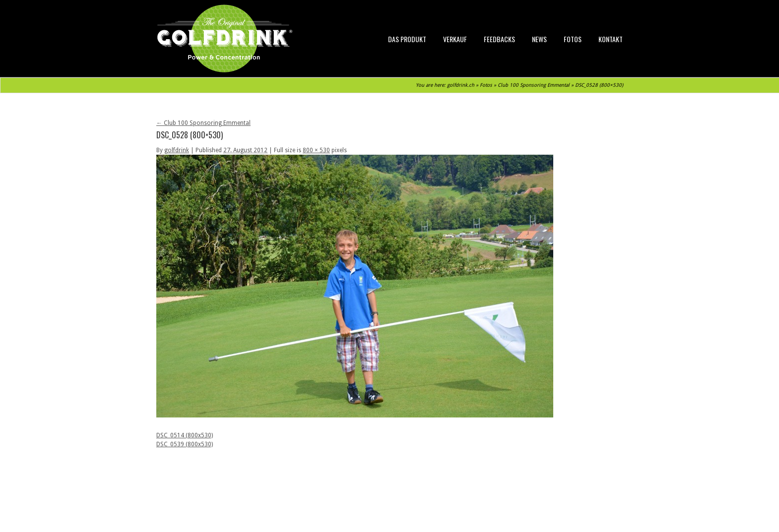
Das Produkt (407, 39)
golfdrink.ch (461, 85)
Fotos (573, 39)
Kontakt (611, 39)
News (539, 39)
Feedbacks (499, 39)
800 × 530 (316, 150)
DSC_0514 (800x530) (185, 435)
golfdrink (177, 150)
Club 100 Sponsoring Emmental (534, 85)
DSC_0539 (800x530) (185, 444)
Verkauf (455, 39)
